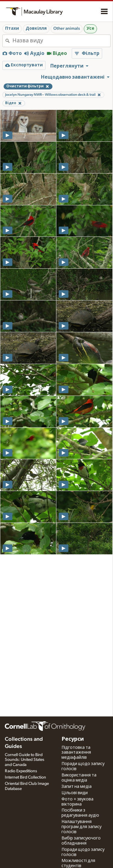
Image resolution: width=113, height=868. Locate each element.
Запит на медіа (77, 787)
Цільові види (75, 793)
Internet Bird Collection (25, 777)
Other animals (67, 29)
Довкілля (36, 29)
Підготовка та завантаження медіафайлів (76, 753)
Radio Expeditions (21, 771)
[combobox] (61, 41)
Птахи (12, 29)
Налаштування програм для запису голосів (82, 827)
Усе (90, 29)
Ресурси (73, 739)
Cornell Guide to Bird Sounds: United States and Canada (25, 760)
